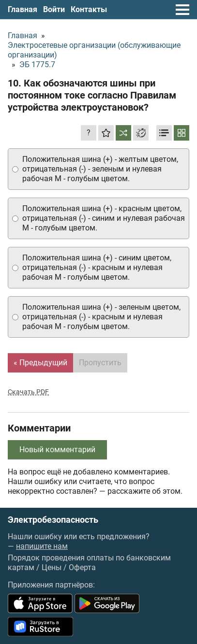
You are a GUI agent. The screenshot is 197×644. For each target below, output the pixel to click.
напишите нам (42, 546)
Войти (54, 9)
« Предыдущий (40, 363)
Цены (52, 567)
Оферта (82, 567)
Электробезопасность (53, 520)
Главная (23, 9)
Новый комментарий (57, 450)
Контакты (89, 9)
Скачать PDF (28, 392)
